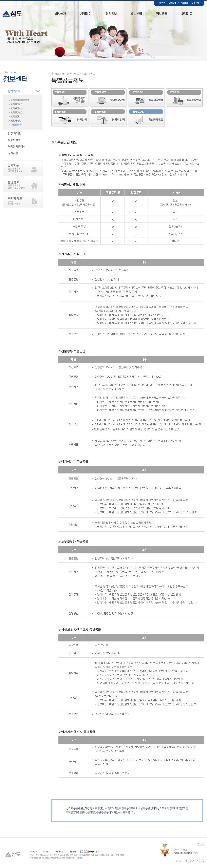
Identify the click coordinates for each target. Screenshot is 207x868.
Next (203, 844)
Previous (199, 844)
